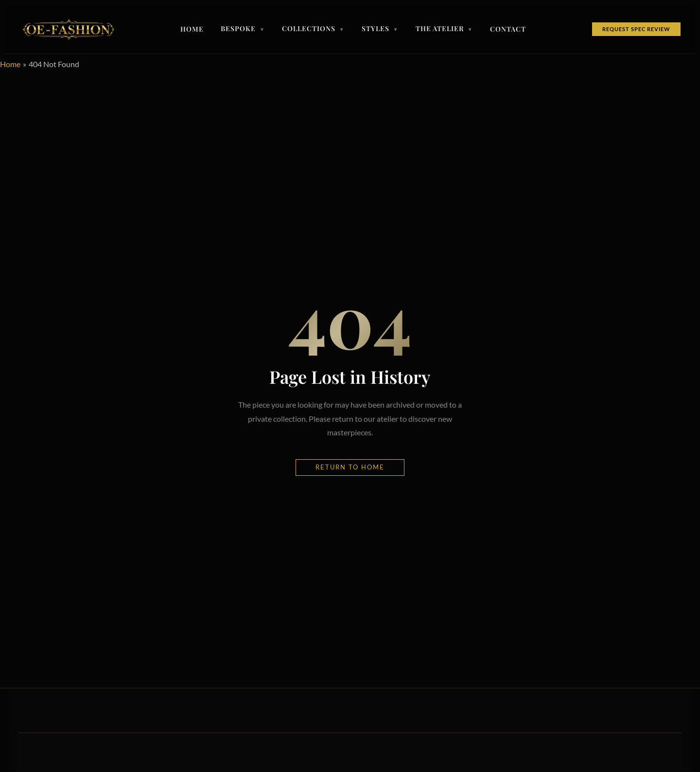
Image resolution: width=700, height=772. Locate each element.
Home (192, 29)
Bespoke (243, 29)
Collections (313, 29)
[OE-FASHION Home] (67, 29)
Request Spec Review (636, 29)
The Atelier (444, 29)
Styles (380, 29)
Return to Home (350, 467)
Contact (508, 29)
